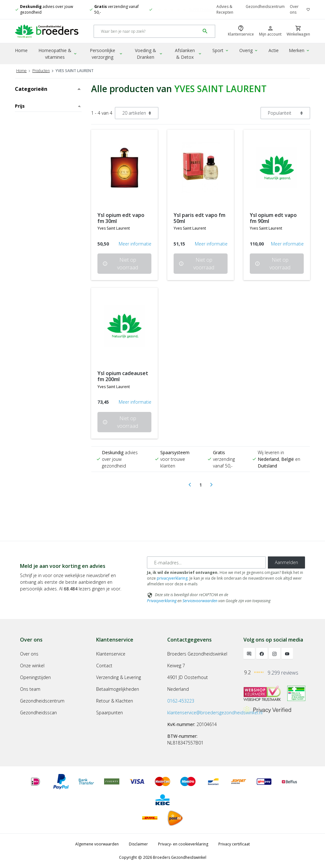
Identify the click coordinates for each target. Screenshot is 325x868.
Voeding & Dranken (149, 54)
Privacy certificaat (234, 844)
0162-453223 (181, 701)
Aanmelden (286, 562)
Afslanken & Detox (189, 54)
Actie (274, 50)
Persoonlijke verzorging (106, 54)
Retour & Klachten (115, 701)
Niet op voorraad (120, 264)
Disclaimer (138, 844)
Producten (41, 71)
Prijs (48, 106)
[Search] (147, 31)
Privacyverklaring (162, 601)
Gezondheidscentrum (265, 7)
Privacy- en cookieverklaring (183, 844)
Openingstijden (35, 677)
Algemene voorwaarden (97, 844)
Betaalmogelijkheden (118, 689)
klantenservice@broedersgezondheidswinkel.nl (215, 713)
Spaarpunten (109, 713)
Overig (249, 50)
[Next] (211, 485)
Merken (299, 50)
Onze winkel (32, 666)
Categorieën (48, 89)
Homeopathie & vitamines (58, 54)
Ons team (30, 689)
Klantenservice (111, 654)
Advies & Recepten (225, 9)
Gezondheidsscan (38, 713)
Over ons (294, 9)
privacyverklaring (172, 578)
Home (21, 50)
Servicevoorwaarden (200, 601)
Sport (221, 50)
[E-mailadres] (206, 562)
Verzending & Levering (119, 677)
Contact (104, 666)
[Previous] (190, 485)
